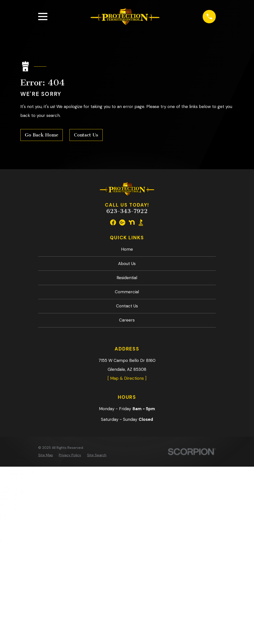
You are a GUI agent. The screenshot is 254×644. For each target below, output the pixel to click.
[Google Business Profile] (122, 222)
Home (127, 249)
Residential (127, 278)
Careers (127, 320)
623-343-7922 (127, 211)
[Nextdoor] (132, 222)
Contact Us (86, 135)
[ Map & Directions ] (127, 378)
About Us (127, 264)
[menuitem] (46, 455)
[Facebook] (113, 222)
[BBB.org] (141, 222)
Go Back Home (42, 135)
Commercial (127, 292)
